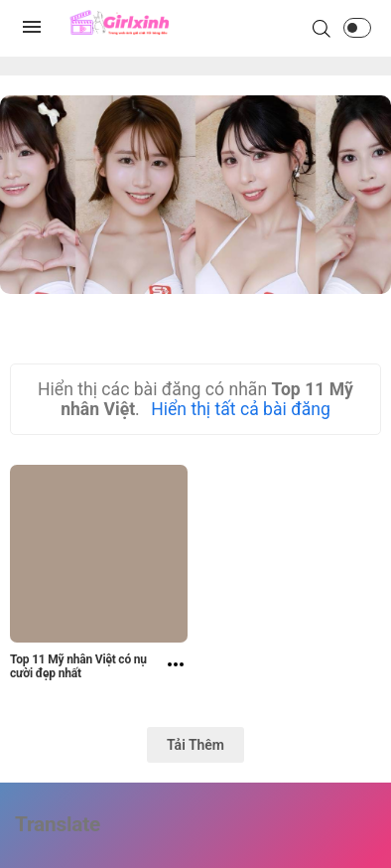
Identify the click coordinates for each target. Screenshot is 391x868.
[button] (357, 28)
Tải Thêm (195, 745)
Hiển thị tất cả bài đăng (241, 409)
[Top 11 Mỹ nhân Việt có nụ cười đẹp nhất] (176, 670)
